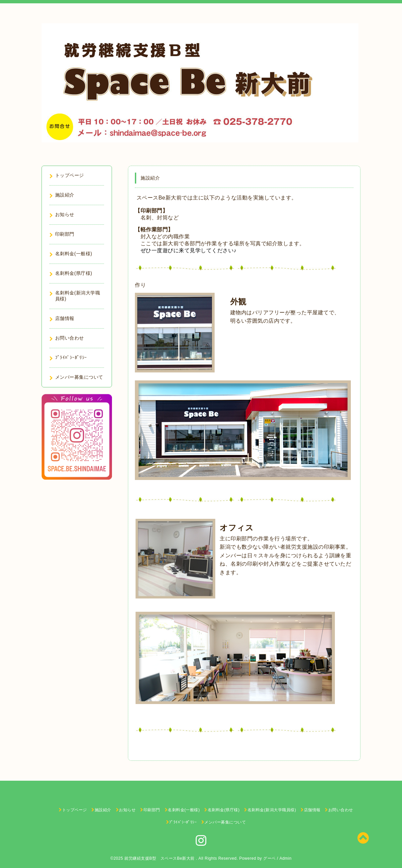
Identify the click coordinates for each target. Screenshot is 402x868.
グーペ (269, 858)
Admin (286, 858)
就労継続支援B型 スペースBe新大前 (160, 858)
